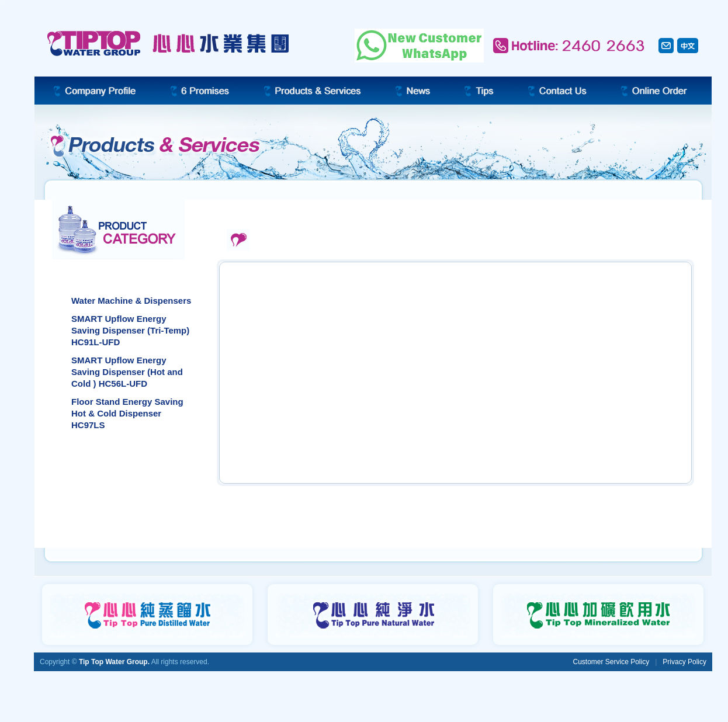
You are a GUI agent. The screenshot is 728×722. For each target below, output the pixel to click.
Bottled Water (100, 450)
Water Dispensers (109, 274)
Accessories (98, 484)
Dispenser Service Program (128, 518)
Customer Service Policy (611, 662)
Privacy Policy (684, 662)
